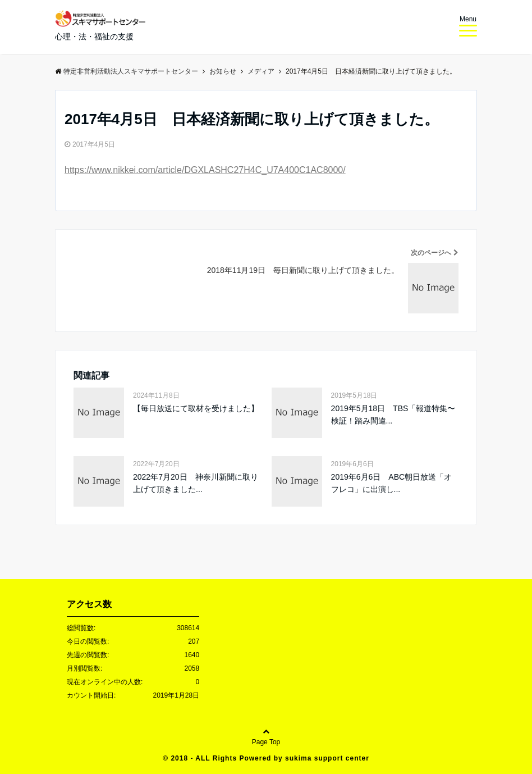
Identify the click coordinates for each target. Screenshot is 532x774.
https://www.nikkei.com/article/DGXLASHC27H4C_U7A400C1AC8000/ (205, 170)
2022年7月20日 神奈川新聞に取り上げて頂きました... (196, 483)
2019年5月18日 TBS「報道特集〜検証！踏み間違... (393, 415)
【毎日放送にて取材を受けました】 (196, 408)
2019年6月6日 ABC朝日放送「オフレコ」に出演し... (392, 483)
